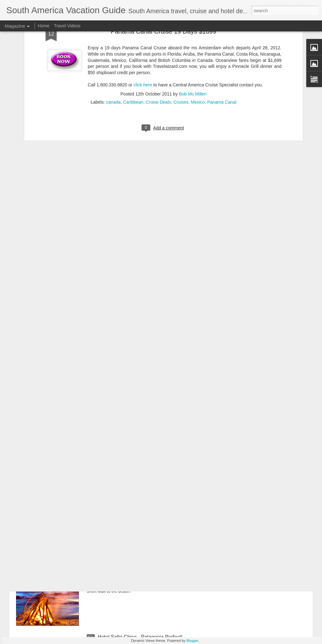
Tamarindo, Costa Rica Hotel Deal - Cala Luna (149, 566)
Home (44, 26)
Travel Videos (67, 26)
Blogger (192, 641)
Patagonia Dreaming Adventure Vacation (143, 494)
